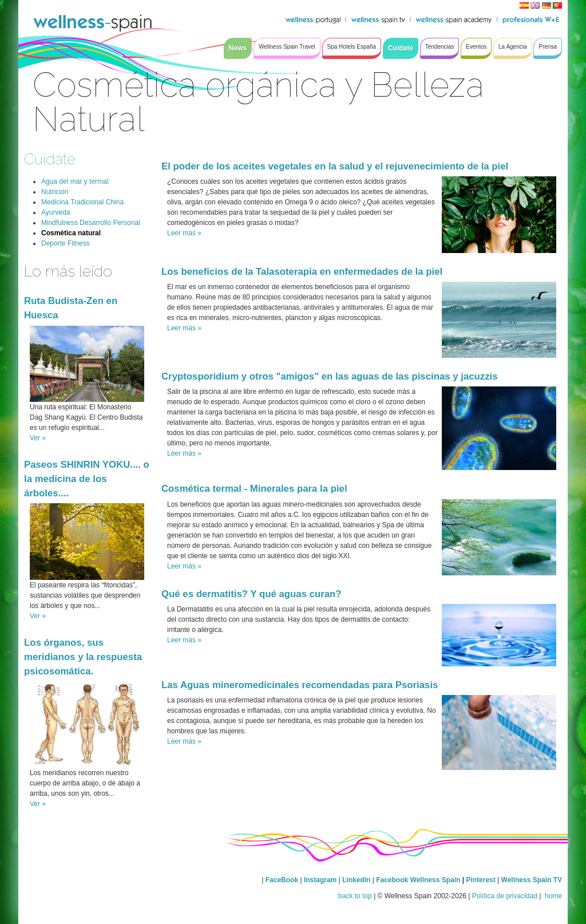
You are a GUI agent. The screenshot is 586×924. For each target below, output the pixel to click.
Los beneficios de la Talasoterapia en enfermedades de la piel (302, 272)
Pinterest (482, 880)
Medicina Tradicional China (82, 202)
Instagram (320, 880)
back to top (355, 896)
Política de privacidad (505, 896)
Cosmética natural (71, 233)
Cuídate (50, 159)
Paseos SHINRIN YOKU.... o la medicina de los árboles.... (87, 479)
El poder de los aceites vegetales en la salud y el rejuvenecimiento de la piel (335, 166)
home (553, 896)
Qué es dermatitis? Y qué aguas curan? (252, 594)
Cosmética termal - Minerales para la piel (254, 489)
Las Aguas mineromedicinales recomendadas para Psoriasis (300, 685)
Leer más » (184, 233)
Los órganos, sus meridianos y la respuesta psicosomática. (83, 657)
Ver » (38, 438)
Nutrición (55, 192)
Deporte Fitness (66, 243)
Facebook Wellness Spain (418, 880)
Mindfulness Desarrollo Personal (91, 223)
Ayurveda (56, 212)
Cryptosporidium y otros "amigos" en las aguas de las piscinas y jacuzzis (330, 376)
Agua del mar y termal (75, 181)
